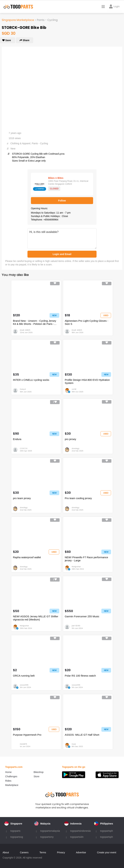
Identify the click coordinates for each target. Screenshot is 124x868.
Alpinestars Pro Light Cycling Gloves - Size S (87, 322)
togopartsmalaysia (50, 831)
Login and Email (62, 254)
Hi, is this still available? (62, 239)
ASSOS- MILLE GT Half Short (82, 735)
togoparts (15, 831)
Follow (62, 201)
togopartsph (107, 831)
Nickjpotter (76, 567)
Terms (43, 852)
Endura (17, 439)
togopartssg (17, 837)
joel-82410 (76, 626)
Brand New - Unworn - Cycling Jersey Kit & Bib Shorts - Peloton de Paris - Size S (35, 322)
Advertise (81, 852)
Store (37, 776)
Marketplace (12, 785)
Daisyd (23, 389)
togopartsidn (77, 837)
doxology (76, 448)
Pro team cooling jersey (78, 498)
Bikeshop (39, 772)
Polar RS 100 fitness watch (80, 676)
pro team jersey (22, 498)
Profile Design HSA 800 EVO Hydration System (87, 381)
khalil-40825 (25, 330)
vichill (74, 389)
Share (25, 40)
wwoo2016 (24, 685)
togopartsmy (47, 837)
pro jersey (70, 439)
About (6, 852)
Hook (74, 744)
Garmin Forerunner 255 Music (82, 616)
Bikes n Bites (56, 178)
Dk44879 (23, 744)
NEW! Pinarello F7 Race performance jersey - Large (86, 559)
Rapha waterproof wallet (27, 557)
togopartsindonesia (80, 831)
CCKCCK (24, 448)
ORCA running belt (24, 676)
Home (8, 772)
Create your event (107, 852)
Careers (24, 852)
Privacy (61, 852)
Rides (8, 781)
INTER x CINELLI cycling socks (31, 380)
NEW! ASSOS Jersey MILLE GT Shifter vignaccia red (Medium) (36, 618)
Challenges (11, 776)
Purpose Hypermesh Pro (27, 735)
